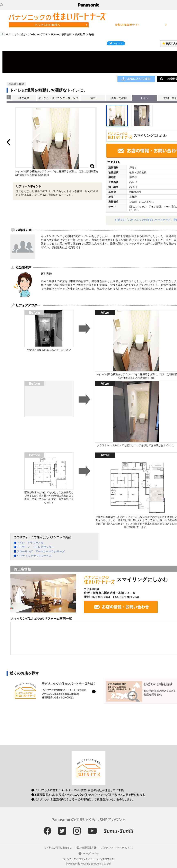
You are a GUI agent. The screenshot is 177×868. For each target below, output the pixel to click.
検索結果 (80, 34)
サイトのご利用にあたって (58, 847)
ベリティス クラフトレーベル (34, 556)
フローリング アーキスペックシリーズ (41, 551)
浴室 (93, 98)
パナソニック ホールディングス (117, 847)
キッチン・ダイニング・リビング (58, 98)
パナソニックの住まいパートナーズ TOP (26, 34)
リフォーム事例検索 (61, 34)
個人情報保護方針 (86, 847)
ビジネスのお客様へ (48, 25)
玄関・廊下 (170, 98)
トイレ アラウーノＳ (30, 543)
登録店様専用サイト (127, 25)
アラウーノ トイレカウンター (35, 547)
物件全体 (24, 98)
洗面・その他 (119, 98)
